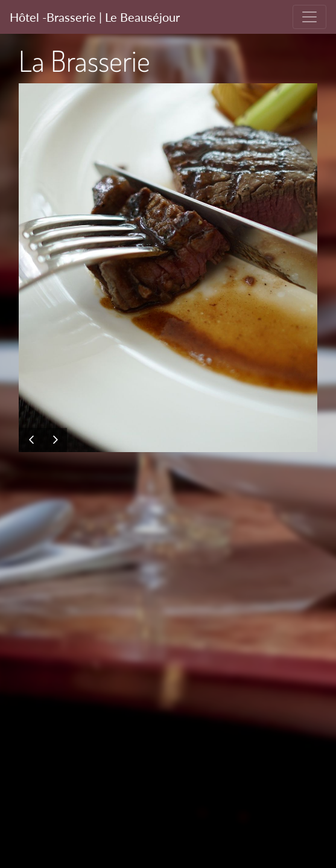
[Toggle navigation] (309, 17)
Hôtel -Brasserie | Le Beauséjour (95, 17)
